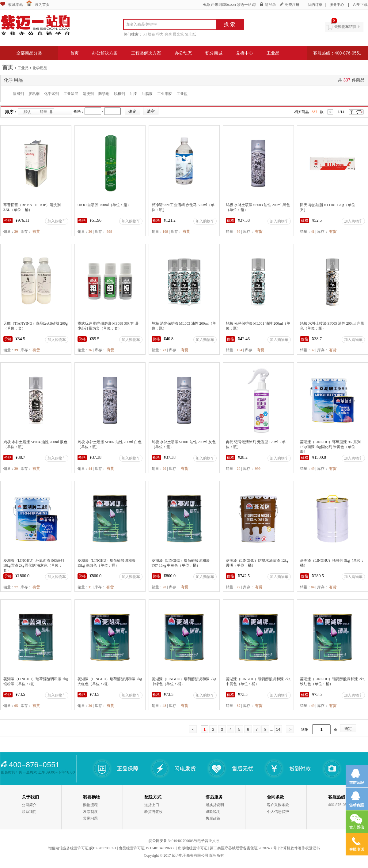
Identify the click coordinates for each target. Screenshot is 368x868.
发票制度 (90, 812)
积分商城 (214, 53)
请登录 (271, 5)
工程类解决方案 (146, 53)
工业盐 (182, 94)
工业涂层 (71, 94)
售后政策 (213, 818)
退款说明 (213, 812)
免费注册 (292, 5)
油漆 (133, 94)
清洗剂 (88, 94)
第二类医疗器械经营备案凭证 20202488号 (243, 848)
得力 (160, 34)
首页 (74, 53)
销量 (44, 112)
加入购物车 (57, 221)
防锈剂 (104, 94)
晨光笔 (178, 34)
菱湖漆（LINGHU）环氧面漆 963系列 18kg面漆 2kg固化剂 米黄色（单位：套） (330, 447)
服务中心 (337, 5)
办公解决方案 (105, 53)
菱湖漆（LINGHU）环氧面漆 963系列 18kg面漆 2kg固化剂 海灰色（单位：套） (34, 565)
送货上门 (152, 805)
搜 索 (230, 24)
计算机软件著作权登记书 (300, 848)
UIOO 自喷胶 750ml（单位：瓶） (104, 205)
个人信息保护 (278, 812)
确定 (348, 729)
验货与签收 (154, 812)
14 (278, 730)
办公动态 (183, 53)
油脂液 (147, 94)
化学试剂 (51, 94)
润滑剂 (18, 94)
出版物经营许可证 (193, 848)
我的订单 (315, 5)
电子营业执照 (208, 841)
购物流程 (90, 805)
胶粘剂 (34, 94)
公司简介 (29, 805)
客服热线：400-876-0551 (337, 53)
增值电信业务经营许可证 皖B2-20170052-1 (82, 848)
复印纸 (191, 34)
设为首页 (42, 5)
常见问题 (90, 818)
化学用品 (40, 68)
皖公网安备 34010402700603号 (173, 841)
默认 (27, 112)
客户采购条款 (278, 805)
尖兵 (168, 34)
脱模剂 (120, 94)
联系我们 (29, 812)
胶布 (151, 34)
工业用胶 (165, 94)
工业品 (273, 53)
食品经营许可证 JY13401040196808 (147, 848)
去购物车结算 (345, 27)
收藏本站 (16, 5)
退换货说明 (215, 805)
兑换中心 (245, 53)
